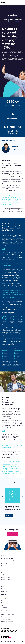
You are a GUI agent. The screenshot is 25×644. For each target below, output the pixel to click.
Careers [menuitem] (3, 600)
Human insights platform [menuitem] (8, 558)
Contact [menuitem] (3, 605)
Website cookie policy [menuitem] (7, 619)
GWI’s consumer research (16, 53)
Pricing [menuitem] (3, 566)
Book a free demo (12, 534)
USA (18, 21)
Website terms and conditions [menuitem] (9, 614)
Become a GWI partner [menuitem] (7, 580)
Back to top (5, 628)
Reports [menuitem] (3, 589)
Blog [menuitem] (2, 586)
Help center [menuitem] (4, 591)
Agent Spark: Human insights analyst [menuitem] (10, 561)
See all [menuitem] (3, 624)
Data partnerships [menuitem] (6, 577)
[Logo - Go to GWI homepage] (6, 637)
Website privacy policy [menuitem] (7, 617)
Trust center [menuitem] (4, 608)
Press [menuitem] (3, 603)
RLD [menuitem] (2, 572)
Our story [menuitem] (4, 598)
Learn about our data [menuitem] (7, 563)
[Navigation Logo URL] (4, 3)
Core (16, 21)
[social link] (2, 631)
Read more (9, 516)
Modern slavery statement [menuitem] (8, 622)
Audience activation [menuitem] (6, 575)
